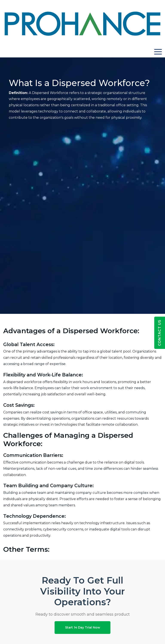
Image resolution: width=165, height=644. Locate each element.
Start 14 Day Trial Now (83, 627)
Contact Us (160, 333)
